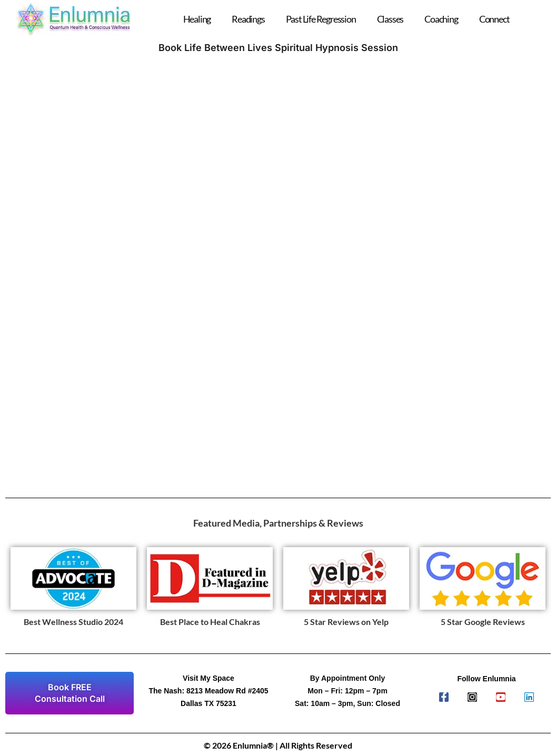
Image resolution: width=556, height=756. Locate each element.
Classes (390, 19)
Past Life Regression (321, 19)
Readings (248, 19)
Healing (197, 19)
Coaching (441, 19)
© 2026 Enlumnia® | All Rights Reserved (278, 745)
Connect (494, 19)
